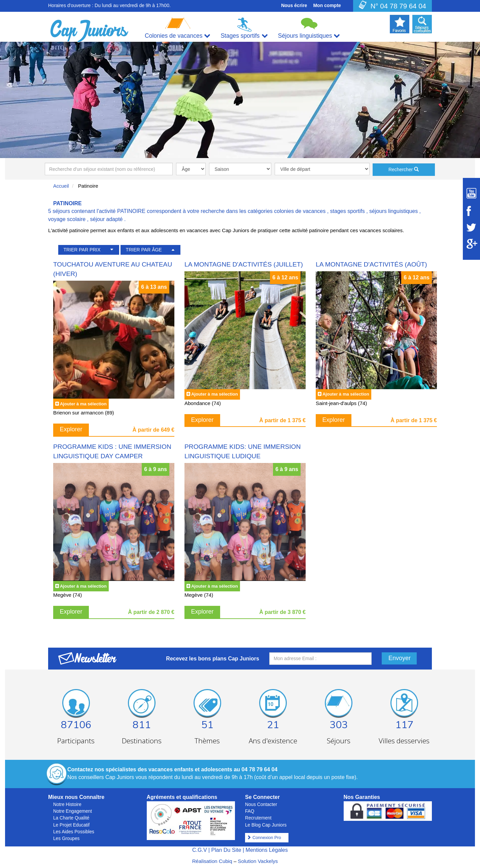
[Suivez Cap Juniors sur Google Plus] (471, 244)
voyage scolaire (67, 219)
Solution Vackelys (258, 861)
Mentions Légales (267, 850)
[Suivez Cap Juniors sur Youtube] (471, 193)
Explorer (71, 429)
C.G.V (200, 850)
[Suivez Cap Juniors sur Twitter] (471, 227)
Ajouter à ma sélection (83, 404)
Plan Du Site (226, 850)
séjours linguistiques (393, 211)
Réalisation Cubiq (212, 861)
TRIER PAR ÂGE (144, 250)
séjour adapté (107, 219)
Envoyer (400, 658)
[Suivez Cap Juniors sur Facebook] (471, 211)
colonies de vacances (300, 211)
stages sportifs (348, 211)
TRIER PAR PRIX (82, 250)
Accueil (61, 186)
